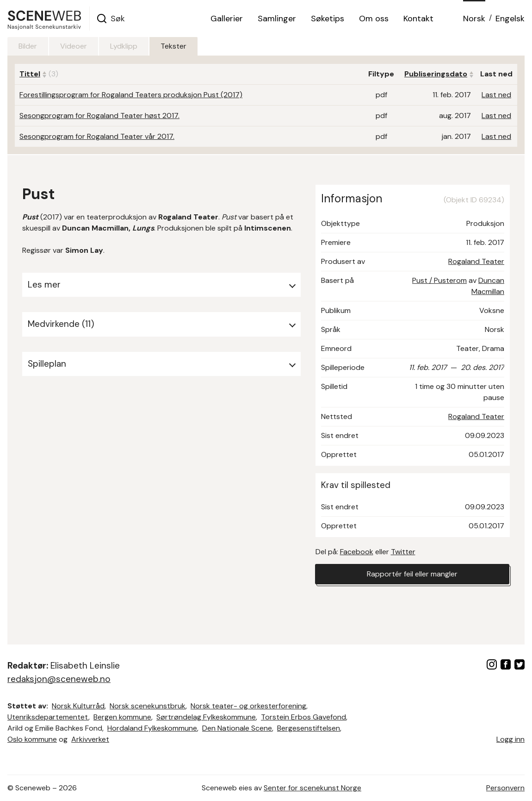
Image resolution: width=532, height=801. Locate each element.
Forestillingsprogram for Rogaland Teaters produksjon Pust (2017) (131, 95)
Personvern (505, 788)
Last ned (496, 95)
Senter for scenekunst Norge (312, 788)
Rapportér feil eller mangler (412, 574)
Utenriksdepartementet (48, 717)
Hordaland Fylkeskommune (152, 728)
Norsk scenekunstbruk (148, 706)
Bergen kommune (122, 717)
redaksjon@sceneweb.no (59, 679)
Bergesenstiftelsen (309, 728)
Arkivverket (90, 739)
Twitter (403, 552)
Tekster (173, 46)
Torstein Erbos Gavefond (303, 717)
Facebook (357, 552)
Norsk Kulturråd (78, 706)
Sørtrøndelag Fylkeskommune (206, 717)
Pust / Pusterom (439, 280)
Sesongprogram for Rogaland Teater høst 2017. (99, 116)
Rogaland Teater (476, 261)
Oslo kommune (32, 739)
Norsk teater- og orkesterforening (248, 706)
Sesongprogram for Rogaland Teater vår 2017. (97, 136)
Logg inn (510, 739)
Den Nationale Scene (237, 728)
